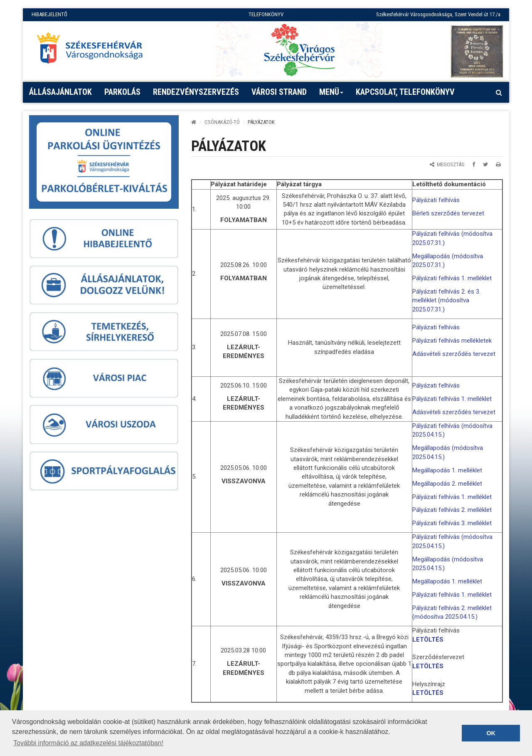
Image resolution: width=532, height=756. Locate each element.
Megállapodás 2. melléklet (447, 484)
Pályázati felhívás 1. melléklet (452, 278)
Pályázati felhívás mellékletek (452, 341)
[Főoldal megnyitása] (94, 50)
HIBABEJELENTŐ (49, 14)
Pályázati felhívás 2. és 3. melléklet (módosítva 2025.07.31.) (446, 300)
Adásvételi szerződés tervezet (454, 354)
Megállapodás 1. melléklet (447, 470)
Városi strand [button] (279, 92)
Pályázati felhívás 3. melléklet (452, 523)
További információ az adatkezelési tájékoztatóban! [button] (88, 743)
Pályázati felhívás (436, 200)
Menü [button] (331, 95)
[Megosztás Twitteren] (485, 164)
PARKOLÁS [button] (122, 92)
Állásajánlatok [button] (60, 92)
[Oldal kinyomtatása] (498, 164)
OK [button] (491, 733)
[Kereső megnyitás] (499, 92)
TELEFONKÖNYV (266, 14)
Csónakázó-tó (222, 122)
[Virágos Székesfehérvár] (299, 49)
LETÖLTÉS (428, 640)
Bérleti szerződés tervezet (448, 213)
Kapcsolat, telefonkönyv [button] (405, 92)
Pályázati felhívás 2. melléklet (452, 510)
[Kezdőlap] (194, 122)
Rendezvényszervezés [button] (196, 92)
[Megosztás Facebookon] (474, 164)
